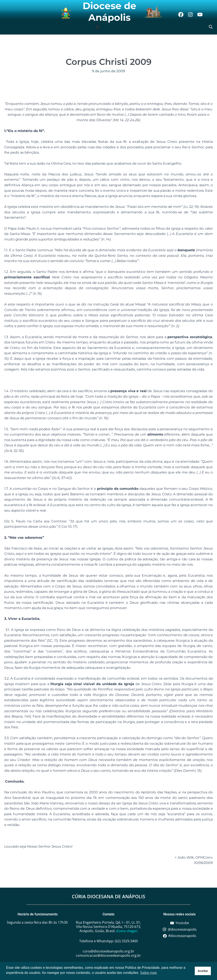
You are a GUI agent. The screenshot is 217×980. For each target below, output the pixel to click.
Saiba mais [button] (148, 973)
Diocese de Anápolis (109, 12)
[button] (98, 27)
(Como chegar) (127, 931)
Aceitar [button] (203, 971)
